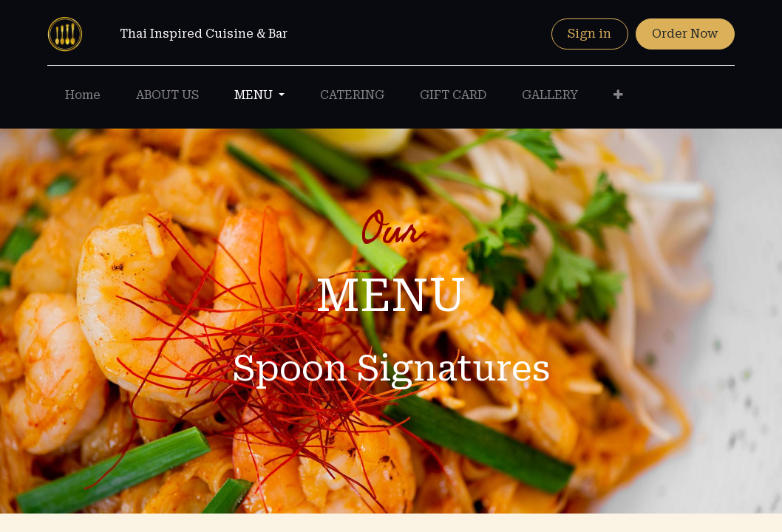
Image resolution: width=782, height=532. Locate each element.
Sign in (589, 34)
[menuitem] (83, 95)
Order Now (685, 34)
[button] (618, 95)
